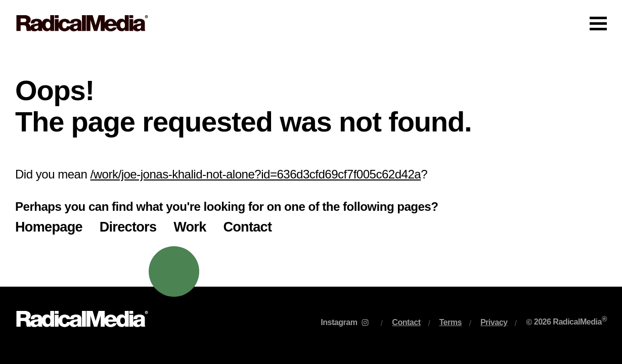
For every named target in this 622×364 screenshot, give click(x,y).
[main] (311, 167)
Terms (451, 322)
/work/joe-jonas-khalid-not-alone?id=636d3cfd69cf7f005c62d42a (256, 174)
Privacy (494, 322)
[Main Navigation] (311, 23)
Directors (128, 227)
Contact (247, 227)
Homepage (49, 227)
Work (190, 227)
